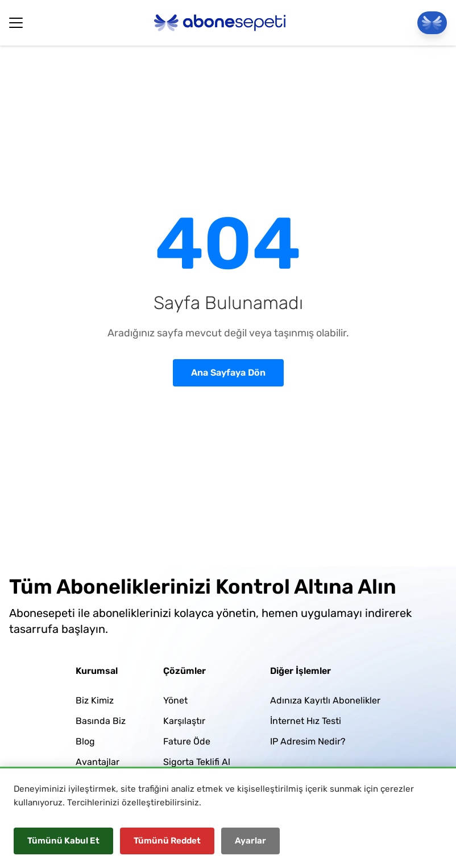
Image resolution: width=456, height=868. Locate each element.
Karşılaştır (184, 721)
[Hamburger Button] (16, 23)
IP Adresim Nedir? (308, 741)
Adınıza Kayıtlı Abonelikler (325, 700)
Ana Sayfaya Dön (228, 373)
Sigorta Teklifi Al (197, 762)
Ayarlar (250, 841)
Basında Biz (101, 721)
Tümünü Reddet (167, 841)
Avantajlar (98, 762)
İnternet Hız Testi (306, 721)
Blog (85, 741)
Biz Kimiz (95, 700)
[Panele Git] (432, 23)
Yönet (175, 700)
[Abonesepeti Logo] (220, 23)
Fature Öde (187, 741)
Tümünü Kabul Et (63, 841)
